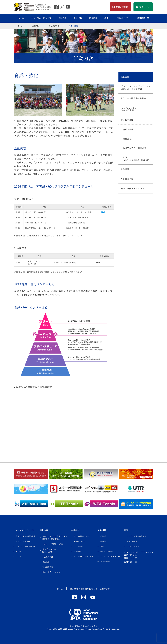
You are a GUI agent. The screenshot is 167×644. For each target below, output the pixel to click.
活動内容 (62, 18)
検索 (106, 18)
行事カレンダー (123, 18)
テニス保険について (82, 536)
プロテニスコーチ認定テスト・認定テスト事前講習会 (55, 538)
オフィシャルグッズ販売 (84, 556)
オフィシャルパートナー (110, 556)
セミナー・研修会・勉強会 (53, 544)
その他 (18, 551)
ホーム (21, 18)
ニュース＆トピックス (41, 18)
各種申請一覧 (143, 18)
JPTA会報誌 (105, 561)
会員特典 (78, 18)
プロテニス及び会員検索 (136, 536)
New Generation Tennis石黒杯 (49, 550)
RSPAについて (80, 541)
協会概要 (93, 18)
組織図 (103, 541)
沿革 (102, 546)
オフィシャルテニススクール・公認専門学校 (139, 553)
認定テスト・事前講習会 (25, 536)
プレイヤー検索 (133, 546)
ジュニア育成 (54, 26)
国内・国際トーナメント (52, 572)
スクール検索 (132, 541)
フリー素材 (78, 546)
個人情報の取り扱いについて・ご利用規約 (90, 589)
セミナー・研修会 (23, 541)
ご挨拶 (103, 536)
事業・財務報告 (106, 551)
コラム (18, 556)
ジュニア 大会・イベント (26, 546)
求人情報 (77, 551)
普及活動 (46, 562)
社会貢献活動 (48, 567)
